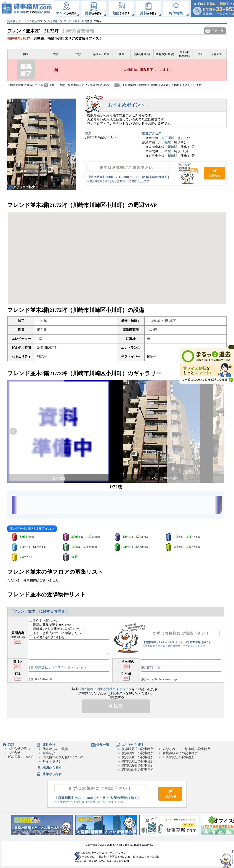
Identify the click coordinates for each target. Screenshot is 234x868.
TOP (11, 745)
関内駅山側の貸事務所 (138, 770)
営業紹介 (49, 753)
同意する (116, 697)
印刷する (217, 31)
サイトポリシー (54, 761)
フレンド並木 (72, 21)
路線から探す (52, 774)
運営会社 (49, 745)
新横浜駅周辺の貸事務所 (180, 753)
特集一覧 (103, 745)
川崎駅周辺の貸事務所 (178, 757)
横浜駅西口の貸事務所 (138, 753)
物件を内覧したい (44, 621)
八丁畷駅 (53, 21)
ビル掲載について (21, 757)
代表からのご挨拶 (55, 749)
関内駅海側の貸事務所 (138, 765)
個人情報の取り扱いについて (63, 757)
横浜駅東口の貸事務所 (138, 757)
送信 (116, 706)
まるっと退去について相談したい (55, 633)
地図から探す (52, 768)
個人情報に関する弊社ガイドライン (106, 689)
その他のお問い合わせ (47, 637)
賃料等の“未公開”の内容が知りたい (56, 629)
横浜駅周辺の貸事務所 (138, 749)
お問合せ (156, 173)
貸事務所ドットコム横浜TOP (25, 21)
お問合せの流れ (19, 749)
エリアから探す (133, 745)
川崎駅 (173, 147)
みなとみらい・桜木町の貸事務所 (186, 749)
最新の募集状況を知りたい (50, 625)
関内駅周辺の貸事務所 (138, 761)
